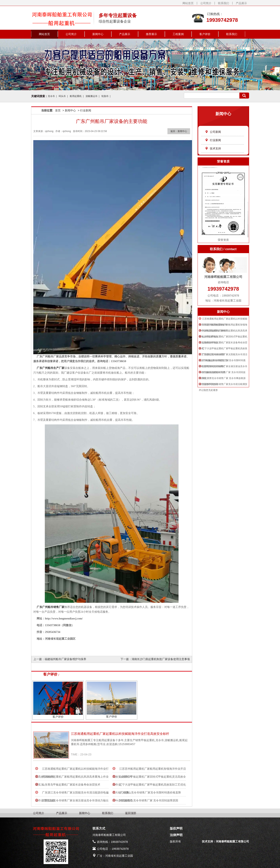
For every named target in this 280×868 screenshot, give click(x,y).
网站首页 (188, 3)
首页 (58, 110)
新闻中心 (98, 34)
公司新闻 (213, 132)
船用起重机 (76, 96)
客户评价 (205, 34)
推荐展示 (151, 34)
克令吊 (51, 96)
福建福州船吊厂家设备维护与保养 (65, 659)
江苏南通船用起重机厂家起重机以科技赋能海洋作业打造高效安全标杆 (120, 734)
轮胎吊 (105, 96)
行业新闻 (213, 140)
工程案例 (178, 34)
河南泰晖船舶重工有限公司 (232, 841)
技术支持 (213, 148)
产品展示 (241, 3)
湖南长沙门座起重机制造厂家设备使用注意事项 (161, 659)
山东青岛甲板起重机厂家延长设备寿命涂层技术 (71, 785)
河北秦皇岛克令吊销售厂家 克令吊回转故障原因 (149, 800)
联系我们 (224, 3)
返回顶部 (131, 813)
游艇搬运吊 (92, 96)
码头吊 (62, 96)
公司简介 (206, 3)
